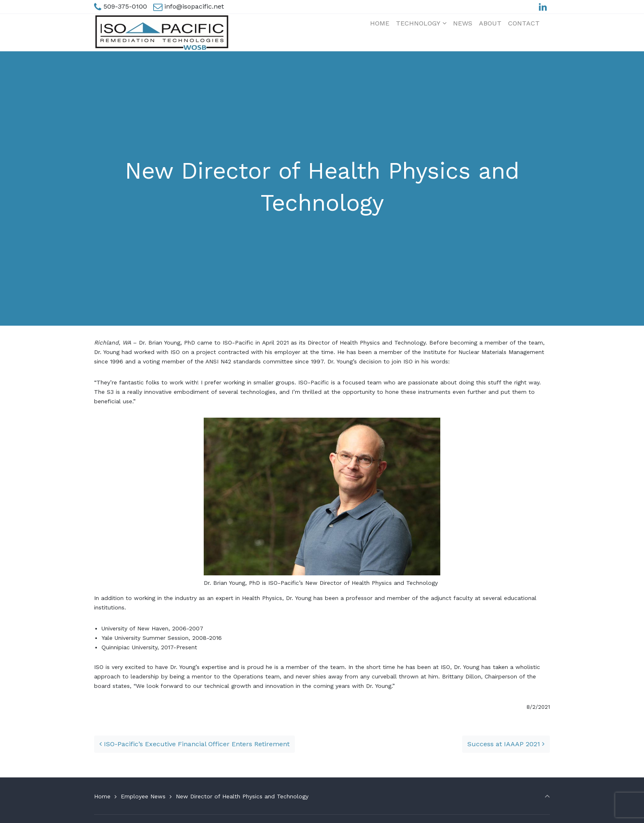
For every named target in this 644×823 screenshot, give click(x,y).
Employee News (143, 796)
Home (102, 796)
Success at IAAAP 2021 (506, 744)
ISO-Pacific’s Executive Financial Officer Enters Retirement (194, 744)
